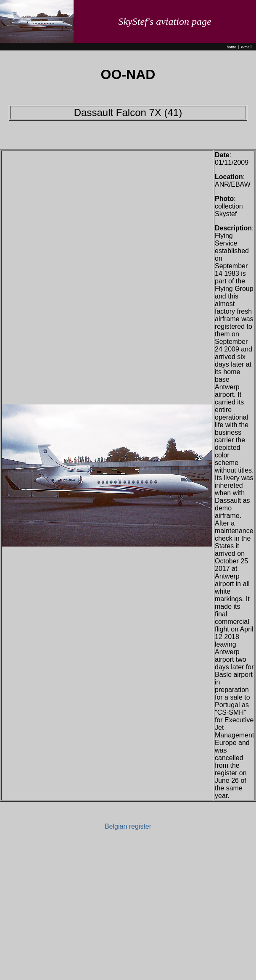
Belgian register (128, 826)
